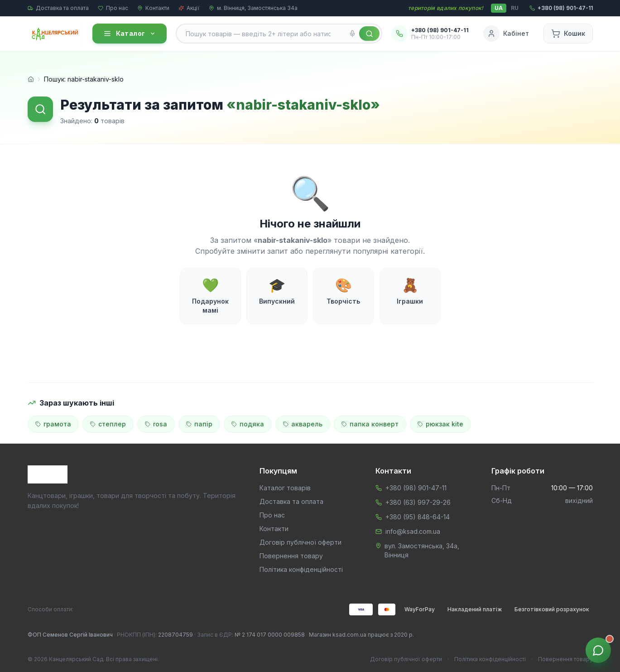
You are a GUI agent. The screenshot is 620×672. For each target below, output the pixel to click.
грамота (53, 424)
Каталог (130, 34)
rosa (156, 424)
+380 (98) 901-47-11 (416, 488)
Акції (189, 8)
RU (515, 8)
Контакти (153, 8)
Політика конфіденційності (301, 569)
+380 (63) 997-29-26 (418, 502)
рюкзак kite (440, 424)
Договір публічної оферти (300, 542)
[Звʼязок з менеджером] (598, 650)
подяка (248, 424)
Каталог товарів (285, 488)
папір (199, 424)
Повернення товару (291, 556)
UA (499, 8)
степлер (108, 424)
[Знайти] (369, 34)
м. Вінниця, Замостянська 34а (253, 8)
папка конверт (370, 424)
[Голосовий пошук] (352, 34)
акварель (303, 424)
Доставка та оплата (58, 8)
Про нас (113, 8)
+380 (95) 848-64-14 (418, 517)
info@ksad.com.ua (413, 531)
